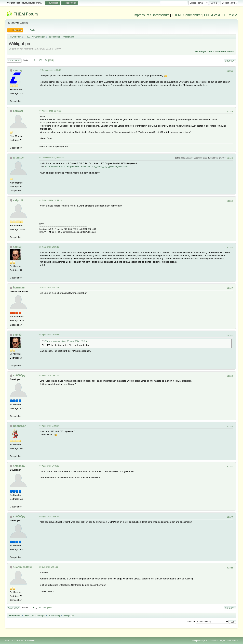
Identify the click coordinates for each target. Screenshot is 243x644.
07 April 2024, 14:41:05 (49, 375)
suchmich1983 (22, 567)
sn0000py (19, 375)
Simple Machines (28, 640)
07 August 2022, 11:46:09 (50, 111)
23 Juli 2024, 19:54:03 (49, 567)
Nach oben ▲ (233, 640)
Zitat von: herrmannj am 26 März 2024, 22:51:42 (66, 341)
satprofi (18, 200)
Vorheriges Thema (205, 51)
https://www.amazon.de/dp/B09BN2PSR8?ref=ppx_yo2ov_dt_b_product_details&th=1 (88, 166)
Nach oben (14, 608)
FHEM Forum (25, 14)
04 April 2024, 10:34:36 (49, 335)
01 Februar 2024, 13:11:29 (51, 200)
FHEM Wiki (212, 15)
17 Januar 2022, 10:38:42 (50, 70)
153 (40, 60)
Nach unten (14, 60)
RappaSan (20, 426)
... (37, 60)
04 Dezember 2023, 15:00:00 (52, 158)
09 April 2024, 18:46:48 (49, 516)
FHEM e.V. (230, 15)
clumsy (18, 70)
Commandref (192, 15)
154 (45, 60)
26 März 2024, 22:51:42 (49, 287)
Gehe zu (191, 622)
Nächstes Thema (225, 51)
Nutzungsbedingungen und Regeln (211, 640)
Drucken (230, 61)
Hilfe (194, 640)
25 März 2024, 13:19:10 (49, 247)
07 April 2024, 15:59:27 (49, 426)
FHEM (176, 15)
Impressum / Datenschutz (151, 15)
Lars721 (18, 111)
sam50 (17, 247)
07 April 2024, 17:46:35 (49, 466)
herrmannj (20, 288)
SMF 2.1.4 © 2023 (12, 640)
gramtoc (18, 158)
